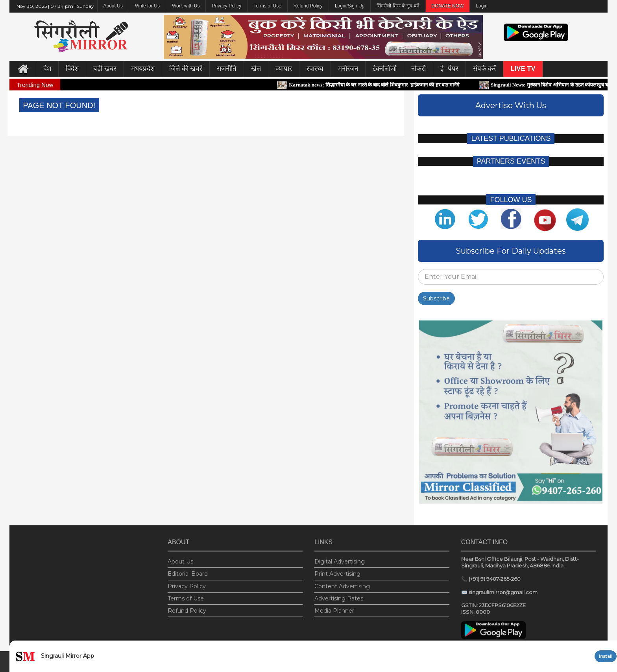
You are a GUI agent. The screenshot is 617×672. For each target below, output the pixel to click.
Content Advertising (342, 584)
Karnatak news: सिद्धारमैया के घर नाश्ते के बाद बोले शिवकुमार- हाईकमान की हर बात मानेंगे (373, 85)
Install (606, 656)
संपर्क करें (485, 69)
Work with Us (186, 6)
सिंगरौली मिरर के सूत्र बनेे (398, 6)
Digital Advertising (340, 559)
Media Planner (334, 608)
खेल (256, 69)
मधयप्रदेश (143, 69)
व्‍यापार (284, 69)
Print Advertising (337, 572)
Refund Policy (308, 6)
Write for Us (147, 6)
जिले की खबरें (186, 69)
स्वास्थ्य (315, 69)
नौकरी (418, 69)
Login (481, 6)
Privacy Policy (226, 6)
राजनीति (227, 69)
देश (47, 69)
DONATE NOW (448, 6)
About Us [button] (113, 6)
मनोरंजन (348, 69)
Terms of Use (267, 6)
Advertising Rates (339, 596)
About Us (180, 559)
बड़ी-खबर (105, 69)
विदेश (72, 69)
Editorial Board (188, 572)
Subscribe (436, 298)
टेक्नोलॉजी (385, 69)
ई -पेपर (449, 69)
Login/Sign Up (350, 6)
